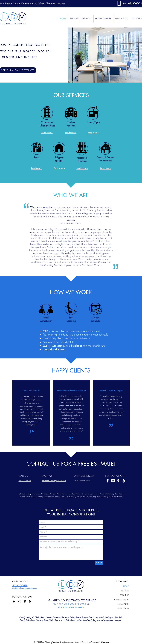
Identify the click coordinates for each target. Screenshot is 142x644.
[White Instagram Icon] (113, 481)
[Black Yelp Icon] (30, 601)
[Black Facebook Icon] (14, 601)
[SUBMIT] (99, 563)
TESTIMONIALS (123, 604)
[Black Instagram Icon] (19, 601)
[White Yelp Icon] (124, 481)
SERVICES (125, 591)
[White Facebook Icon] (108, 481)
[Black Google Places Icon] (25, 601)
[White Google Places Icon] (118, 481)
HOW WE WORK (121, 600)
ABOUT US (124, 595)
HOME (126, 586)
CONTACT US (123, 608)
